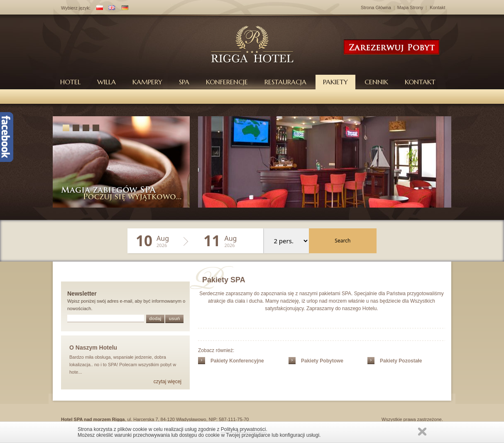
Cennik (376, 82)
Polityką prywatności (243, 429)
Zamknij (422, 432)
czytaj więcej (168, 382)
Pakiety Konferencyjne (237, 361)
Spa (184, 82)
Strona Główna (376, 7)
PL (98, 9)
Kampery (147, 82)
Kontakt (437, 7)
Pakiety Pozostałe (401, 361)
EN (110, 9)
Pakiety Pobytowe (322, 361)
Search (343, 241)
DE (123, 9)
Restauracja (285, 82)
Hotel (70, 82)
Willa (106, 82)
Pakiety (335, 82)
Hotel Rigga (253, 44)
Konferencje (227, 82)
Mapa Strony (410, 7)
